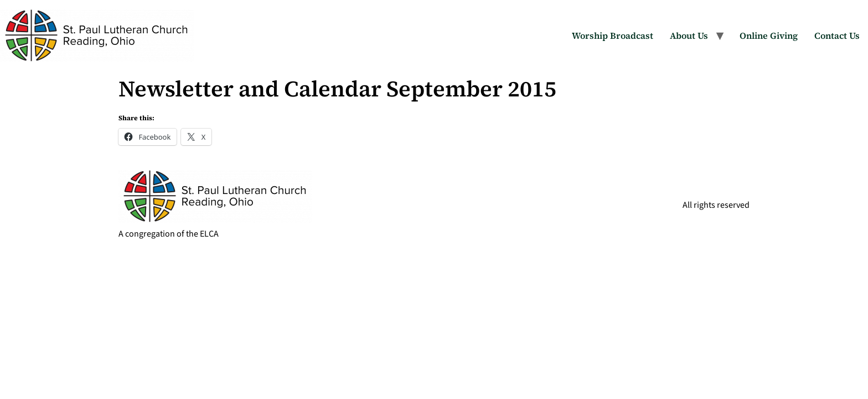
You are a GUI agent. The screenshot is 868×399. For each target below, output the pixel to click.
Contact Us (837, 35)
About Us (689, 35)
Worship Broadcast (613, 35)
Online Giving (769, 35)
